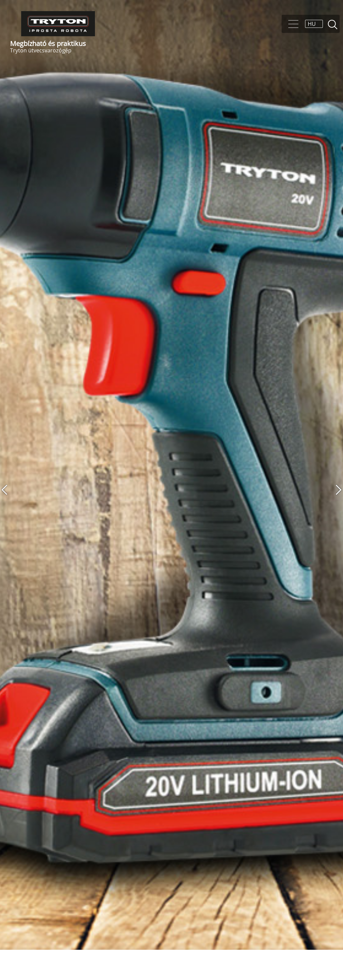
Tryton (58, 24)
